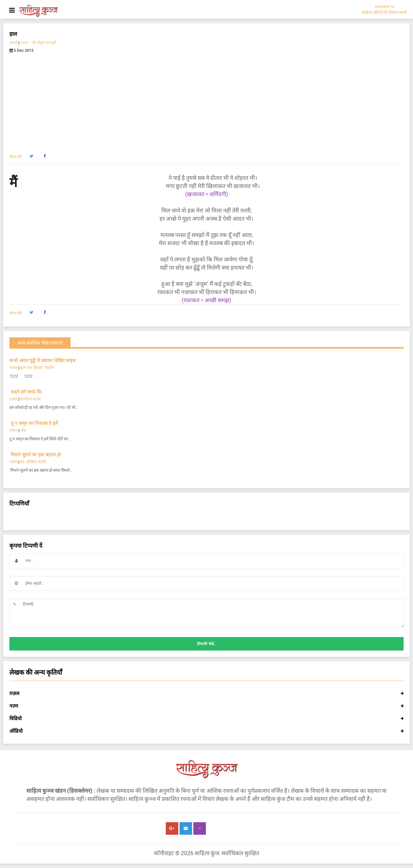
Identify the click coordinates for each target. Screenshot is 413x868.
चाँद (23, 430)
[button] (31, 156)
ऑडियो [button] (206, 731)
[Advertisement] (206, 100)
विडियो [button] (206, 719)
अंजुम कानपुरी (44, 43)
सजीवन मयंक (31, 399)
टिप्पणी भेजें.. (206, 644)
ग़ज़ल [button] (206, 694)
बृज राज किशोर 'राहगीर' (38, 368)
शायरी (13, 43)
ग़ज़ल (24, 43)
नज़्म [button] (206, 706)
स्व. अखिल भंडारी (33, 462)
